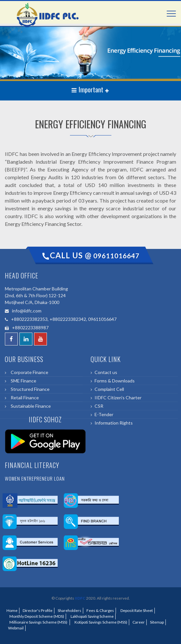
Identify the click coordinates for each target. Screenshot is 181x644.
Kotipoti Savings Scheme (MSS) (100, 622)
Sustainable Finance (30, 406)
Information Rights (114, 423)
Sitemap (157, 622)
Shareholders (69, 610)
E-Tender (104, 414)
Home (12, 610)
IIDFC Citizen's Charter (118, 398)
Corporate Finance (28, 372)
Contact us (106, 372)
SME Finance (23, 381)
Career (139, 622)
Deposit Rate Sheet (136, 610)
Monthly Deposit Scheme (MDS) (36, 616)
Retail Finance (24, 398)
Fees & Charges (100, 610)
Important (88, 89)
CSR (99, 406)
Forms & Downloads (115, 381)
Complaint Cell (109, 389)
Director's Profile (38, 610)
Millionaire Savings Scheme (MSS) (38, 622)
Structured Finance (29, 389)
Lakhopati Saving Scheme (91, 616)
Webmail (16, 628)
